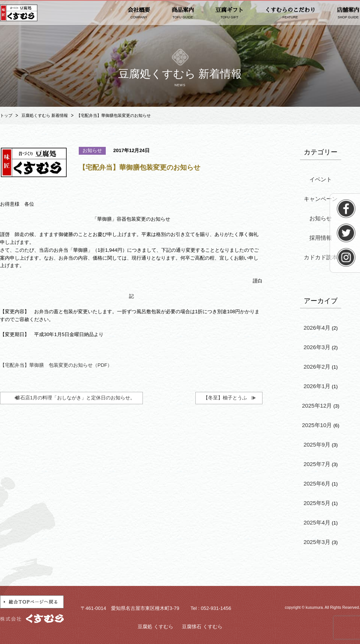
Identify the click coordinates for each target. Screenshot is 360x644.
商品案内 (183, 13)
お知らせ (321, 218)
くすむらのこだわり (290, 13)
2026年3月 (317, 347)
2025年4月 (317, 522)
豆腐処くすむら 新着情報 (45, 115)
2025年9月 (317, 445)
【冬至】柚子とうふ (225, 398)
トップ (6, 115)
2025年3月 (317, 542)
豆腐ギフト (229, 13)
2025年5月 (317, 503)
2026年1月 (317, 386)
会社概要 (139, 13)
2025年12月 (317, 406)
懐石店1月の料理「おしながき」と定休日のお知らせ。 (75, 398)
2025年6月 (317, 483)
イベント (321, 179)
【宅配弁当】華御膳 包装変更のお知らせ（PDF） (56, 365)
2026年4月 (317, 328)
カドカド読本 (321, 257)
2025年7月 (317, 464)
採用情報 (321, 238)
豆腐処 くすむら (155, 627)
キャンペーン (321, 199)
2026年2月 (317, 367)
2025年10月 (317, 425)
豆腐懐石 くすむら (202, 627)
